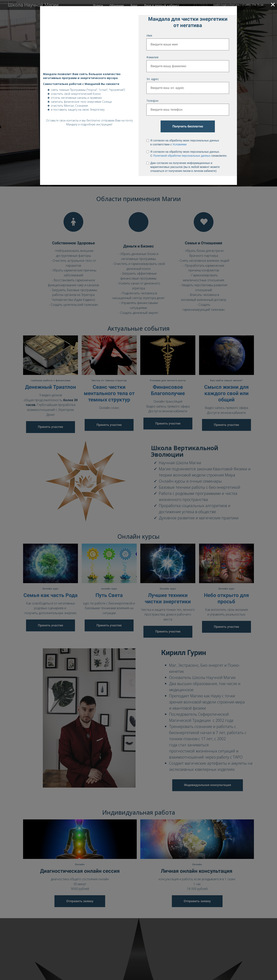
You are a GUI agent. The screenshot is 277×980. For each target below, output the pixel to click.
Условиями (179, 144)
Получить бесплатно (188, 126)
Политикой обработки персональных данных (182, 156)
